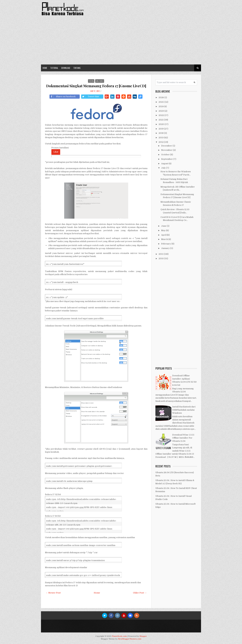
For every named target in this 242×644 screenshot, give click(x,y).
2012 (161, 142)
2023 (161, 111)
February (166, 244)
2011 (161, 254)
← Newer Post (53, 593)
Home (45, 68)
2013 (161, 138)
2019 (161, 129)
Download (66, 68)
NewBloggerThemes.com (130, 639)
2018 (161, 133)
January (166, 248)
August (165, 164)
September (167, 159)
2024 (161, 106)
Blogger (143, 636)
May (164, 230)
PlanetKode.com (119, 636)
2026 (161, 97)
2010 (161, 258)
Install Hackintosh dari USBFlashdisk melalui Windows (184, 410)
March (165, 239)
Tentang (77, 68)
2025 (161, 102)
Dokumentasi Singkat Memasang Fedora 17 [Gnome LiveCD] (96, 86)
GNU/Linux (100, 81)
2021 (161, 120)
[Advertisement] (121, 40)
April (164, 235)
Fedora (91, 81)
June (164, 226)
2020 (162, 124)
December (167, 146)
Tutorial (54, 68)
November (167, 150)
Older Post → (140, 593)
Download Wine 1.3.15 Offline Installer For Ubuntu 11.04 (183, 438)
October (166, 155)
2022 (161, 115)
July (164, 168)
